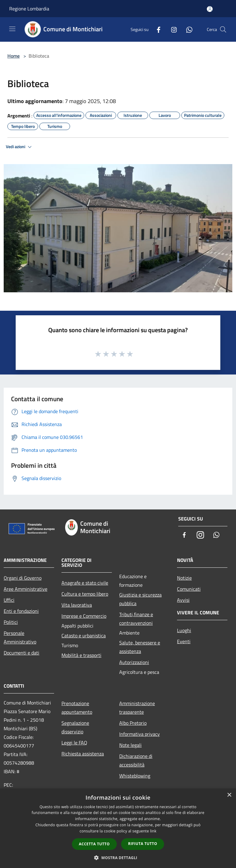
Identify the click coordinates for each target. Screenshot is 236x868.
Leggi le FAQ (74, 743)
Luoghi (184, 630)
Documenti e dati (22, 653)
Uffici (9, 600)
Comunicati (189, 589)
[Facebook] (156, 29)
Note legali (130, 745)
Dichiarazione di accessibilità (136, 760)
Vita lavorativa (77, 605)
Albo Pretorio (133, 723)
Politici (11, 622)
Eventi (184, 641)
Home (14, 56)
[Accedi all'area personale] (210, 9)
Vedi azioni (20, 147)
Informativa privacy (140, 734)
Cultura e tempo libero (85, 594)
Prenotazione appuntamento (77, 708)
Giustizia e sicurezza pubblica (140, 599)
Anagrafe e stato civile (85, 583)
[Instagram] (171, 29)
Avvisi (183, 600)
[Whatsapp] (187, 29)
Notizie (184, 578)
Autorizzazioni (134, 662)
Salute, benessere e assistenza (140, 647)
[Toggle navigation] (12, 29)
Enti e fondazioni (21, 611)
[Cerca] (223, 29)
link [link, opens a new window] (153, 831)
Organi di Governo (23, 578)
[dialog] (118, 828)
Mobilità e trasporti (81, 655)
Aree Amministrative (26, 589)
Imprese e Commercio (84, 616)
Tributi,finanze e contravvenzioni (136, 619)
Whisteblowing (135, 776)
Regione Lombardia (29, 9)
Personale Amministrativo (20, 637)
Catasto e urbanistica (84, 636)
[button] (118, 858)
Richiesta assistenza (83, 754)
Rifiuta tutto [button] (143, 844)
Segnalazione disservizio (75, 727)
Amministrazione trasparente (137, 708)
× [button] (229, 795)
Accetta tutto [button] (94, 844)
